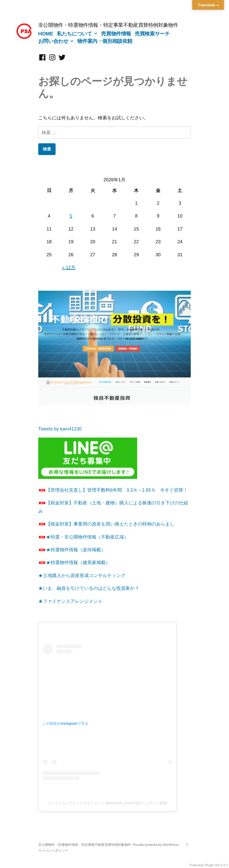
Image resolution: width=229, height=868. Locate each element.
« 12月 (69, 267)
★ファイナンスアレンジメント (70, 601)
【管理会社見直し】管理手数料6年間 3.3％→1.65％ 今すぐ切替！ (113, 490)
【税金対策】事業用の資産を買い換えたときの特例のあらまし (106, 524)
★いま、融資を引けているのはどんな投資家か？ (89, 588)
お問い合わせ (53, 41)
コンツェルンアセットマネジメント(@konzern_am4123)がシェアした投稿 (107, 803)
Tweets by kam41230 (60, 429)
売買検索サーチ (152, 34)
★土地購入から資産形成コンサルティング (82, 576)
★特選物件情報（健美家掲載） (74, 563)
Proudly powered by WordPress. (157, 845)
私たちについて (74, 34)
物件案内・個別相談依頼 (105, 41)
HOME (46, 34)
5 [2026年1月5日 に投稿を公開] (71, 216)
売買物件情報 (116, 34)
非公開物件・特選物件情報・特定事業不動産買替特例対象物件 (108, 25)
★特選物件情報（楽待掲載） (72, 550)
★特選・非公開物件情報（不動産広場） (83, 537)
